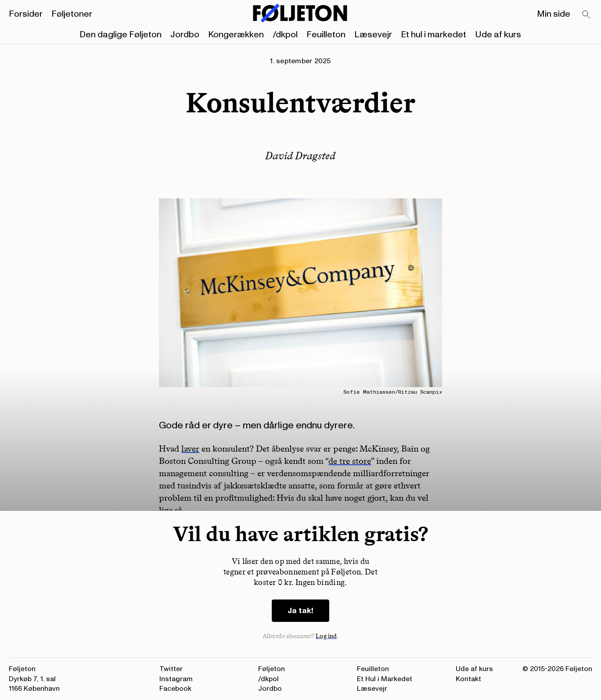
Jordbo (185, 35)
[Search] (587, 15)
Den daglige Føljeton (121, 35)
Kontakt (468, 679)
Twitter (171, 669)
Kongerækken (236, 35)
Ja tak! (300, 611)
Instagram (176, 679)
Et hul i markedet (434, 35)
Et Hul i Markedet (385, 679)
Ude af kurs (498, 35)
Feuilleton (326, 35)
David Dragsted (300, 156)
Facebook (175, 689)
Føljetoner (72, 14)
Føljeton (272, 669)
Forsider (26, 14)
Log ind (326, 636)
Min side (554, 14)
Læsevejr (373, 35)
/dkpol (285, 35)
